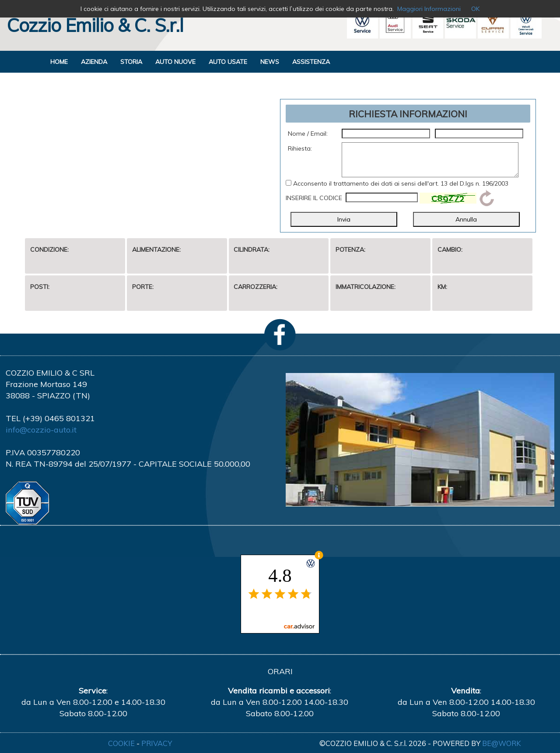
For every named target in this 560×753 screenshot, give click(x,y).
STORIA (131, 62)
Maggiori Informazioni (429, 9)
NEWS (270, 62)
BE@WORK (502, 743)
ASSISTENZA (311, 62)
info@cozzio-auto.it (41, 430)
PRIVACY (157, 743)
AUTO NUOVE (175, 62)
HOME (59, 62)
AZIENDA (94, 62)
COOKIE (121, 743)
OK (475, 9)
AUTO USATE (228, 62)
